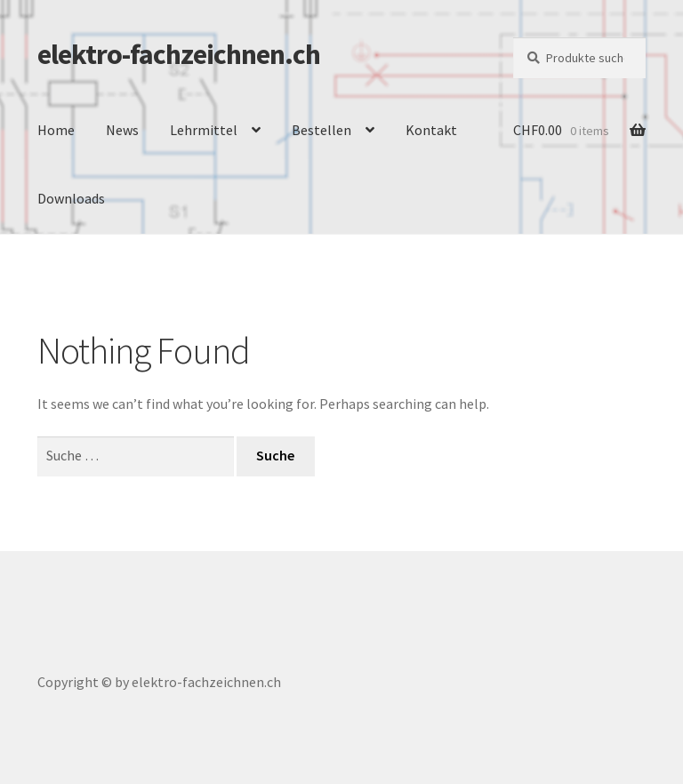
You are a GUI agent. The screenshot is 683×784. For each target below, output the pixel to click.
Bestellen (321, 130)
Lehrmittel (204, 130)
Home (56, 130)
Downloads (71, 198)
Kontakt (431, 130)
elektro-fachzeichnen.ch (179, 54)
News (122, 130)
